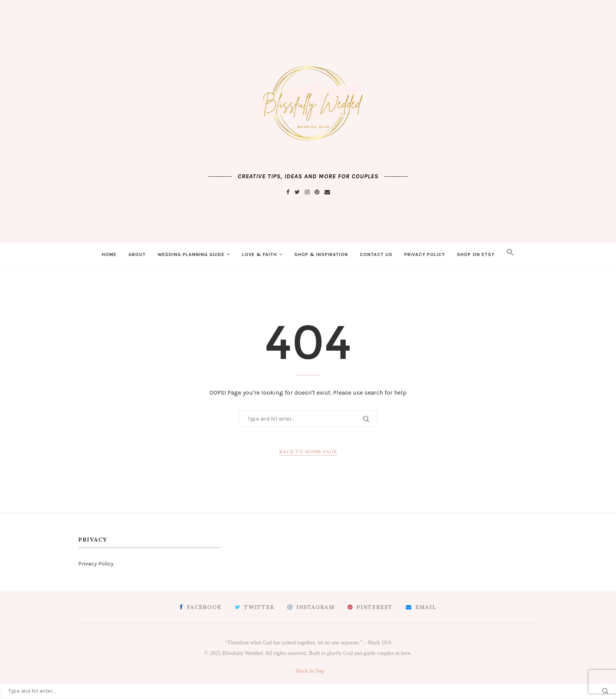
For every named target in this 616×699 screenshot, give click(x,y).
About (137, 254)
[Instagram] (307, 192)
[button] (510, 254)
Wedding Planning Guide (191, 254)
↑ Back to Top (308, 671)
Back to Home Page (308, 451)
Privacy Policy (425, 254)
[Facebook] (288, 192)
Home (109, 254)
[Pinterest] (317, 192)
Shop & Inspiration (321, 254)
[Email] (327, 192)
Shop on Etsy (476, 254)
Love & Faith (259, 254)
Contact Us (376, 254)
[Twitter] (297, 192)
